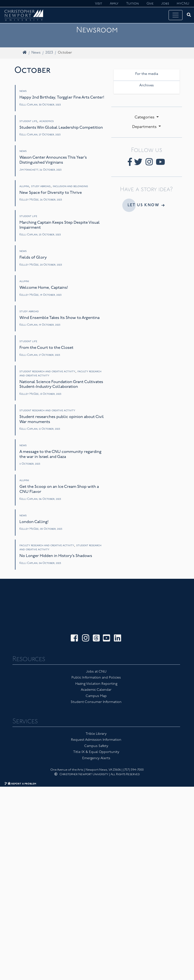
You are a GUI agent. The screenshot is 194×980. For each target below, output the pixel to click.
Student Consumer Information (96, 685)
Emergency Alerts (96, 741)
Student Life (28, 121)
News (36, 53)
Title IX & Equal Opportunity (96, 735)
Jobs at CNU (96, 654)
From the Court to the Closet (46, 348)
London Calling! (34, 522)
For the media (147, 74)
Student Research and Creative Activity (47, 372)
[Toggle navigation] (176, 15)
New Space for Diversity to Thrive (51, 193)
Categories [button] (145, 117)
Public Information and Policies (96, 660)
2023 (49, 53)
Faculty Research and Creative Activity (47, 546)
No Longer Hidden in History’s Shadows (56, 556)
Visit (99, 4)
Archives (147, 86)
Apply (114, 4)
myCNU (183, 4)
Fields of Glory (33, 258)
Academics (47, 121)
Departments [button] (145, 127)
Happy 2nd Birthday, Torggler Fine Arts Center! (62, 97)
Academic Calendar (96, 672)
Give (150, 4)
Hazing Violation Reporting (96, 666)
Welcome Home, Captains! (44, 288)
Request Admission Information (96, 722)
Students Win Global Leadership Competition (61, 128)
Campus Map (96, 679)
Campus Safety (96, 729)
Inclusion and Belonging (70, 186)
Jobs (165, 4)
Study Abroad (41, 186)
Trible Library (96, 716)
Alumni (24, 186)
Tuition (132, 4)
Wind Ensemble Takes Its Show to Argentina (59, 318)
